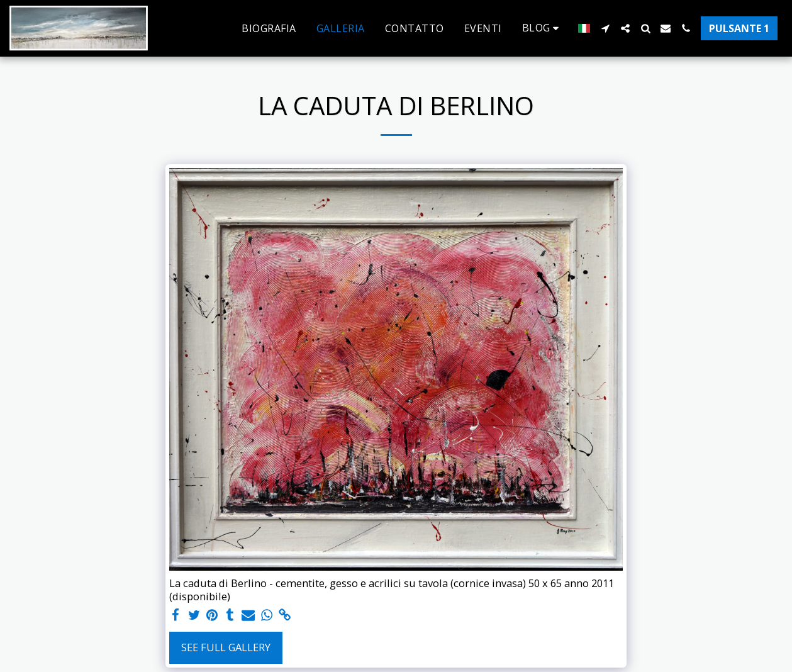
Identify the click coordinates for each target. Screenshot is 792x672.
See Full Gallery (226, 647)
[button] (543, 28)
